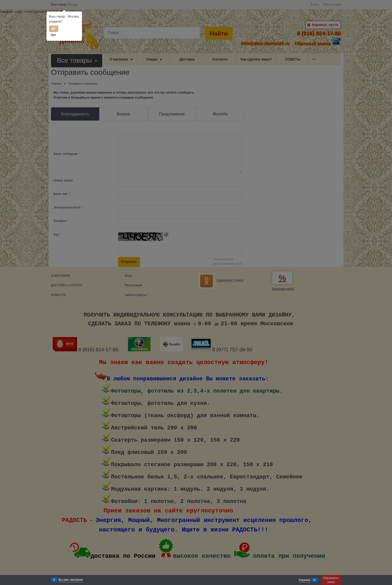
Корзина (304, 580)
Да (53, 29)
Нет (54, 35)
